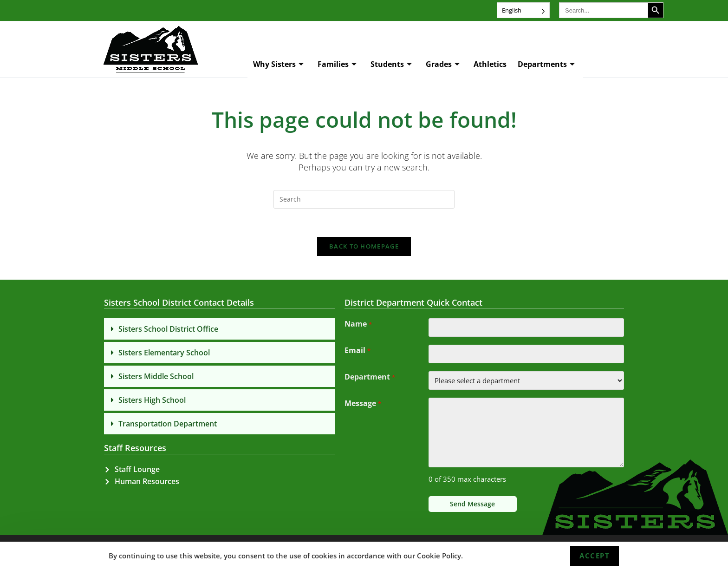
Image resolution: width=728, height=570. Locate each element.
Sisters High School (152, 400)
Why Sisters (278, 65)
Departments (546, 65)
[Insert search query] (364, 199)
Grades (443, 65)
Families (337, 65)
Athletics (490, 64)
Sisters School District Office (168, 329)
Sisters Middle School (156, 376)
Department (370, 378)
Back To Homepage (364, 246)
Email (357, 351)
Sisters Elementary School (164, 353)
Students (391, 65)
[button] (220, 329)
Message (363, 404)
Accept (595, 556)
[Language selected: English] (523, 10)
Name (358, 325)
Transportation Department (168, 424)
